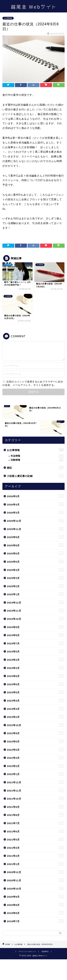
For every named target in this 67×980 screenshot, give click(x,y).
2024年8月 (35, 635)
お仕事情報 (8, 18)
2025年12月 (35, 521)
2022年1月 (35, 774)
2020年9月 (35, 896)
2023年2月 (35, 717)
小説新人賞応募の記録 (35, 476)
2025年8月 (35, 545)
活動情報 (37, 460)
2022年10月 (35, 725)
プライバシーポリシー (27, 951)
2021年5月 (35, 839)
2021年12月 (35, 782)
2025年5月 (35, 561)
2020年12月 (35, 872)
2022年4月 (35, 758)
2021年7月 (35, 823)
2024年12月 (35, 602)
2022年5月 (35, 749)
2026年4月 (35, 504)
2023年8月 (35, 676)
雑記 (35, 467)
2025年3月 (35, 578)
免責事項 (45, 951)
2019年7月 (35, 921)
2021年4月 (35, 848)
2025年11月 (35, 529)
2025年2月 (35, 586)
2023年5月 (35, 692)
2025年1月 (35, 594)
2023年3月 (35, 709)
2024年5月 (35, 651)
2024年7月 (35, 643)
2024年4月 (35, 660)
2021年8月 (35, 815)
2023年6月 (35, 684)
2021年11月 (35, 790)
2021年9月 (35, 807)
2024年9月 (35, 627)
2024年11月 (35, 610)
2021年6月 (35, 831)
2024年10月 (35, 619)
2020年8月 (35, 905)
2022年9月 (35, 733)
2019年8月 (35, 913)
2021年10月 (35, 798)
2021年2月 (35, 856)
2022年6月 (35, 741)
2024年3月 (35, 668)
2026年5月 (35, 496)
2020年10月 (35, 888)
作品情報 (37, 456)
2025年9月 (35, 537)
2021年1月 (35, 864)
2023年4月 (35, 700)
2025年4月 (35, 570)
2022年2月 (35, 766)
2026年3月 (35, 512)
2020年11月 (35, 880)
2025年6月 (35, 553)
